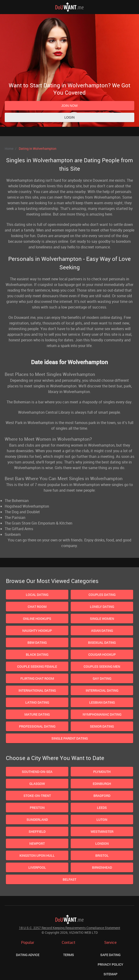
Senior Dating (102, 726)
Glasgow (37, 784)
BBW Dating (37, 642)
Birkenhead (102, 867)
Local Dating (37, 595)
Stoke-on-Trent (37, 796)
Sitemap (110, 974)
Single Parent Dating (70, 738)
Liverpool (37, 867)
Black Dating (37, 654)
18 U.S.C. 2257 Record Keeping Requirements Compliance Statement (70, 928)
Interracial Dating (102, 690)
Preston (37, 808)
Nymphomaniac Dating (102, 714)
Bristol (102, 855)
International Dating (37, 690)
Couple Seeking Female (37, 666)
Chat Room (37, 607)
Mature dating (37, 714)
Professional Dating (37, 726)
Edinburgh (102, 784)
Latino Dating (37, 702)
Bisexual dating (102, 642)
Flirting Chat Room (37, 678)
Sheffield (37, 831)
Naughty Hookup (37, 631)
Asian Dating (102, 631)
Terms (69, 955)
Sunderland (37, 820)
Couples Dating (102, 595)
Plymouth (102, 772)
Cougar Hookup (102, 654)
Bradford (102, 796)
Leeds (102, 808)
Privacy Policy (110, 964)
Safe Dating (110, 955)
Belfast (69, 879)
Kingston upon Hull (37, 855)
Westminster (102, 831)
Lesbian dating (102, 702)
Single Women (102, 619)
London (102, 843)
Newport (37, 843)
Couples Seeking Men (102, 666)
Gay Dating (102, 678)
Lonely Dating (102, 607)
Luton (102, 820)
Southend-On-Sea (37, 772)
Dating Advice (28, 955)
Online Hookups (37, 619)
